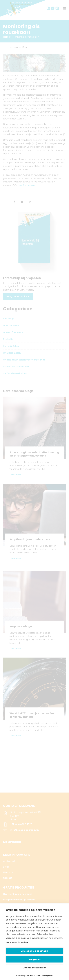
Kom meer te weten (17, 942)
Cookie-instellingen (34, 968)
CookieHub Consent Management (39, 975)
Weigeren (34, 959)
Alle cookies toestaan (35, 951)
